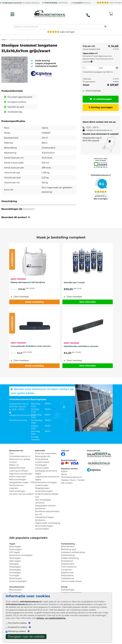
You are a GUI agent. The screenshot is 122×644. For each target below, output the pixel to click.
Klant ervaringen (17, 491)
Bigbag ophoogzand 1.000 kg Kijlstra (28, 282)
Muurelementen (17, 587)
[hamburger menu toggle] (12, 14)
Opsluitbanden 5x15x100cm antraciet (81, 346)
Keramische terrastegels (21, 555)
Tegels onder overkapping (48, 523)
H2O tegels (15, 552)
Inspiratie (14, 488)
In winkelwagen (100, 99)
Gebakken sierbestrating (73, 552)
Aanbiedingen (68, 590)
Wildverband (67, 575)
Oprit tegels (15, 558)
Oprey (64, 474)
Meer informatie (88, 302)
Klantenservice (16, 485)
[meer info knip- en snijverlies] (91, 62)
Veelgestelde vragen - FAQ (22, 482)
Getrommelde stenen (71, 581)
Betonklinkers (68, 546)
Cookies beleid (42, 462)
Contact (13, 462)
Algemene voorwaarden (21, 474)
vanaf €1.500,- (56, 3)
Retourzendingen (18, 480)
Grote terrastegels (18, 581)
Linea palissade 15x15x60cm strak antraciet (31, 346)
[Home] (50, 14)
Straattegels (15, 570)
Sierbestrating (68, 555)
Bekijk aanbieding (34, 302)
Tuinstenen (66, 570)
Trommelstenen (69, 567)
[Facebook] (63, 454)
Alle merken (67, 483)
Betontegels (15, 546)
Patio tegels (15, 561)
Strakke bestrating (70, 558)
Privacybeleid (42, 459)
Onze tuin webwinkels (46, 453)
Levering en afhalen (19, 471)
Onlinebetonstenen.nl (72, 477)
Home (4, 40)
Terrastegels (15, 573)
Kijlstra (28, 3)
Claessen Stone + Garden (73, 480)
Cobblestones (68, 578)
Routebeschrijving (18, 420)
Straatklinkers (68, 564)
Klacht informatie (18, 477)
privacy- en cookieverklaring (51, 618)
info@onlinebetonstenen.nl (98, 130)
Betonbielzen (16, 590)
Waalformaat (67, 573)
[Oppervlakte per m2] (100, 68)
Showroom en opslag (20, 459)
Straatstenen (67, 561)
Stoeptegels (15, 567)
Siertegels (14, 564)
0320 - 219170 (91, 127)
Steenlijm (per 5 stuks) (74, 282)
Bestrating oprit (69, 549)
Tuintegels (14, 575)
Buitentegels (15, 549)
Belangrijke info (43, 456)
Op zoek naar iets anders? (22, 494)
